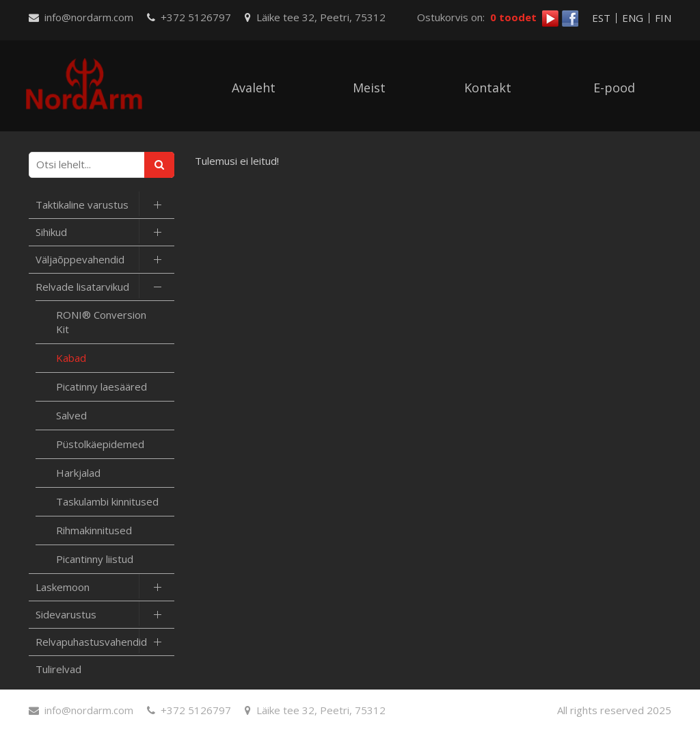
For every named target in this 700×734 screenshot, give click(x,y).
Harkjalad (78, 473)
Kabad (71, 358)
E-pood (614, 88)
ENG (633, 18)
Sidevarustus (66, 614)
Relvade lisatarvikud (82, 287)
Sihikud (51, 232)
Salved (71, 415)
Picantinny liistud (95, 559)
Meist (369, 88)
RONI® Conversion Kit (101, 322)
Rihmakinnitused (94, 530)
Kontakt (488, 88)
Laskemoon (63, 587)
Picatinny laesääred (102, 386)
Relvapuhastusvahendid (91, 642)
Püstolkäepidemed (100, 444)
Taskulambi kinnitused (107, 501)
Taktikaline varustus (82, 205)
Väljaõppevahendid (80, 259)
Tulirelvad (58, 669)
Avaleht (254, 88)
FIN (663, 18)
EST (601, 18)
